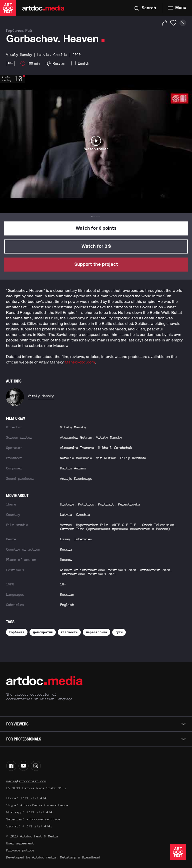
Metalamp (68, 857)
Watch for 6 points (96, 229)
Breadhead (91, 857)
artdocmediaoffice (43, 819)
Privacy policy (20, 850)
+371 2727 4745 (34, 798)
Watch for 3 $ (96, 247)
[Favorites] (173, 23)
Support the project (96, 265)
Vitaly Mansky (41, 396)
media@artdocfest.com (26, 781)
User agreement (20, 843)
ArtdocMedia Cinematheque (44, 805)
